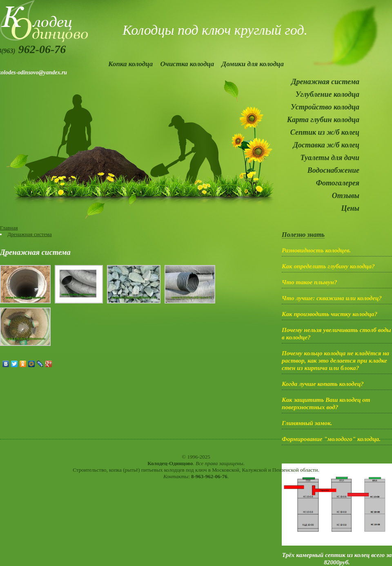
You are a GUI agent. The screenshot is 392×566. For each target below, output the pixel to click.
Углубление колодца (327, 94)
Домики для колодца (253, 64)
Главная (9, 228)
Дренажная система (325, 82)
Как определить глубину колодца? (328, 266)
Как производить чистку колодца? (330, 314)
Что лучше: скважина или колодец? (332, 298)
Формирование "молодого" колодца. (331, 439)
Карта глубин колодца (323, 120)
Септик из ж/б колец (325, 132)
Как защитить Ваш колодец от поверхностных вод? (326, 403)
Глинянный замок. (307, 423)
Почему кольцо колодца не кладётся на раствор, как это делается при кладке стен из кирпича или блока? (335, 360)
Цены (350, 208)
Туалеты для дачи (330, 158)
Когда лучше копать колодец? (323, 384)
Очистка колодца (187, 64)
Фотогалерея (338, 183)
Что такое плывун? (310, 282)
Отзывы (346, 196)
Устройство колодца (325, 107)
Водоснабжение (333, 170)
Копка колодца (130, 64)
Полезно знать (303, 235)
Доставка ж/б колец (326, 145)
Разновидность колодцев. (316, 250)
